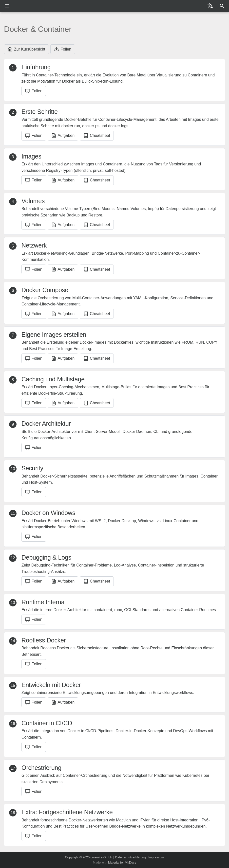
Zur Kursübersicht (26, 49)
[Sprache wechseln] (210, 6)
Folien (63, 49)
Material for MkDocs (122, 862)
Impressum (156, 857)
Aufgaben (63, 136)
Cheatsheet (97, 136)
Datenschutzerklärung (130, 857)
